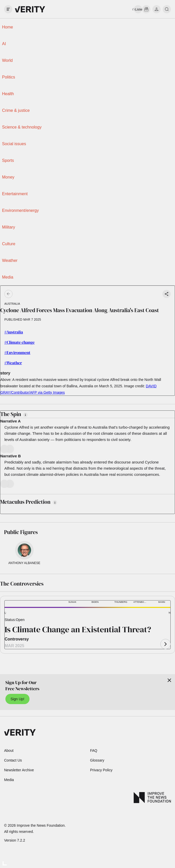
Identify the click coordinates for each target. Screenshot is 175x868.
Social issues (14, 144)
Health (8, 94)
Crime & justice (16, 110)
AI (4, 44)
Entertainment (15, 194)
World (7, 60)
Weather (10, 260)
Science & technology (22, 127)
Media (8, 277)
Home (8, 27)
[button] (13, 613)
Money (8, 177)
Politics (9, 77)
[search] (167, 9)
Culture (9, 244)
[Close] (169, 680)
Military (9, 227)
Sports (8, 160)
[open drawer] (8, 9)
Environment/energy (20, 210)
